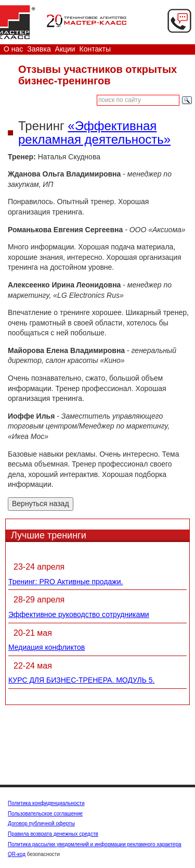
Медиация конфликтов (47, 647)
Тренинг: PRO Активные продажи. (66, 582)
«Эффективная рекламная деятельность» (94, 133)
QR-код (17, 854)
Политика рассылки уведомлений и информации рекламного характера (95, 844)
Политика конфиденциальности (46, 803)
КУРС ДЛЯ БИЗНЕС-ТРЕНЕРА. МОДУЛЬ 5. (81, 680)
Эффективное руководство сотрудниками (79, 614)
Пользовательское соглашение (45, 814)
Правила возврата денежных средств (53, 834)
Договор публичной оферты (41, 823)
